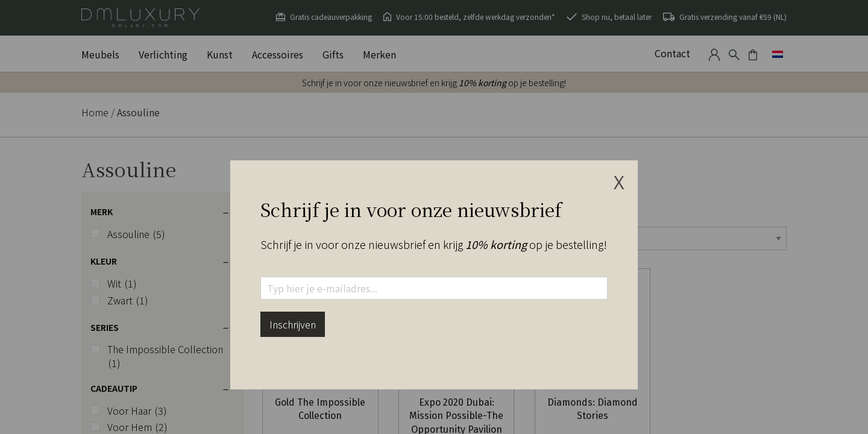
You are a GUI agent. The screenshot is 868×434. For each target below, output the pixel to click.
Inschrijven (293, 324)
